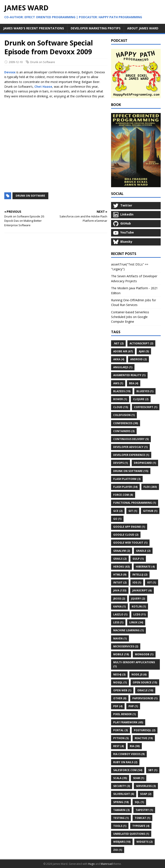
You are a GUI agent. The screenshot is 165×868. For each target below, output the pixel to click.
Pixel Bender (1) (125, 714)
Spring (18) (121, 802)
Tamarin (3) (121, 810)
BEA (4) (134, 383)
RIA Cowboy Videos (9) (129, 754)
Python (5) (121, 738)
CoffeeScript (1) (146, 407)
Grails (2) (120, 559)
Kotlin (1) (139, 607)
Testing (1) (121, 818)
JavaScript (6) (142, 590)
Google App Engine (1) (129, 527)
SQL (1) (139, 802)
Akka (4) (119, 359)
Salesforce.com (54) (128, 770)
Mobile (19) (121, 654)
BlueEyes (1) (145, 391)
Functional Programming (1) (135, 503)
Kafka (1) (119, 607)
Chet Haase (43, 87)
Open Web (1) (122, 690)
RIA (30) (135, 746)
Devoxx (10, 72)
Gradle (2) (143, 551)
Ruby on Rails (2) (125, 762)
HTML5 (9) (120, 575)
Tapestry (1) (144, 810)
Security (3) (122, 786)
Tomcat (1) (142, 818)
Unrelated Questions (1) (131, 834)
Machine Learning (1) (128, 630)
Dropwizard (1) (145, 463)
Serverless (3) (146, 786)
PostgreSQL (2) (145, 730)
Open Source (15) (145, 682)
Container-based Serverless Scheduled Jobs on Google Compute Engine (130, 317)
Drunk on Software (43, 62)
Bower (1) (120, 399)
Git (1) (133, 511)
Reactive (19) (144, 738)
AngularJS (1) (123, 367)
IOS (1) (137, 582)
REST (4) (118, 746)
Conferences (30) (126, 423)
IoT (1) (152, 582)
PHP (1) (133, 706)
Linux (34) (136, 622)
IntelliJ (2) (140, 575)
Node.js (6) (139, 674)
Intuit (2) (120, 582)
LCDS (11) (140, 614)
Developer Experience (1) (131, 455)
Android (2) (138, 359)
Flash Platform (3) (127, 479)
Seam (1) (139, 778)
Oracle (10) (145, 690)
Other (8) (120, 698)
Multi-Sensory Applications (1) (134, 664)
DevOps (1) (121, 463)
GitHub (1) (150, 511)
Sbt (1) (153, 770)
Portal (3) (121, 730)
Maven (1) (120, 638)
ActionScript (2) (141, 343)
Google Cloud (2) (126, 535)
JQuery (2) (138, 599)
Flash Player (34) (125, 487)
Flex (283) (150, 487)
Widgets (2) (144, 842)
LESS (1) (118, 622)
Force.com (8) (123, 495)
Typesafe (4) (141, 826)
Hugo (91, 864)
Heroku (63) (121, 567)
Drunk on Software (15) (131, 471)
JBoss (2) (119, 599)
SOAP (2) (146, 794)
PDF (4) (118, 706)
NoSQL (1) (120, 682)
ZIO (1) (118, 850)
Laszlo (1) (120, 614)
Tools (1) (120, 826)
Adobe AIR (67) (123, 351)
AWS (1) (118, 383)
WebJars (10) (122, 842)
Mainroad (107, 864)
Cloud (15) (121, 407)
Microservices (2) (126, 646)
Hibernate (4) (145, 567)
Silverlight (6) (124, 794)
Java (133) (120, 590)
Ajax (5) (144, 351)
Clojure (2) (141, 399)
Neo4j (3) (119, 674)
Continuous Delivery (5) (131, 439)
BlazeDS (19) (122, 391)
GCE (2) (118, 511)
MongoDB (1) (144, 654)
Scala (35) (120, 778)
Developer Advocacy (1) (130, 447)
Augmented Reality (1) (129, 375)
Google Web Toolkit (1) (130, 543)
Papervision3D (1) (145, 698)
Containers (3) (124, 431)
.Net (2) (118, 343)
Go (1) (117, 519)
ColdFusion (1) (124, 415)
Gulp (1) (138, 559)
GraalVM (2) (122, 551)
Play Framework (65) (128, 722)
